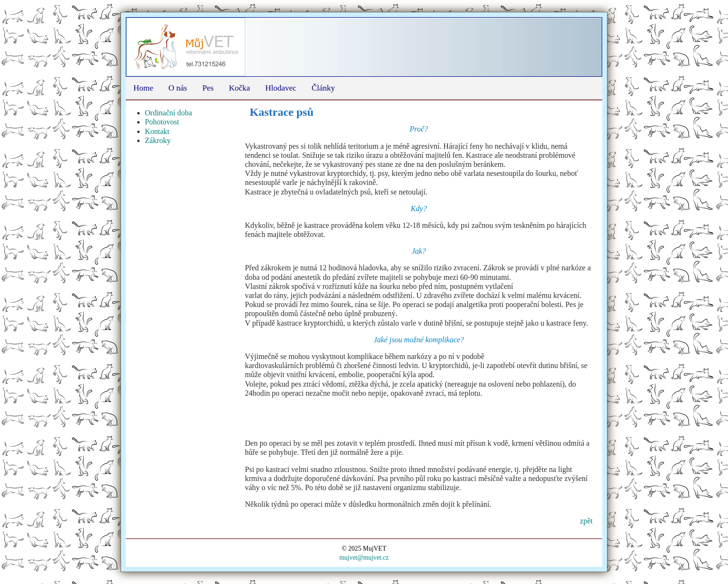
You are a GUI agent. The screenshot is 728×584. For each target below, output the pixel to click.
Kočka (239, 88)
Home (143, 88)
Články (323, 88)
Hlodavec (281, 88)
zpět (586, 521)
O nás (178, 88)
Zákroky (158, 140)
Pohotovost (162, 122)
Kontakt (157, 131)
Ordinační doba (168, 113)
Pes (208, 88)
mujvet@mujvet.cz (364, 558)
